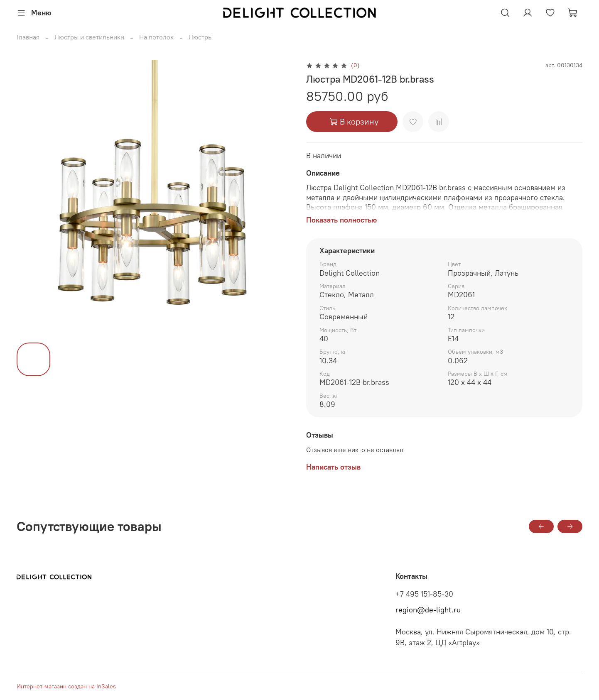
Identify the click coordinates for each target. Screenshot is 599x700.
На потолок (156, 37)
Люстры (201, 37)
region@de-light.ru (428, 610)
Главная (28, 37)
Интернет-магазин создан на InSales (66, 686)
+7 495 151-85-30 (424, 594)
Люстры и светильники (89, 37)
